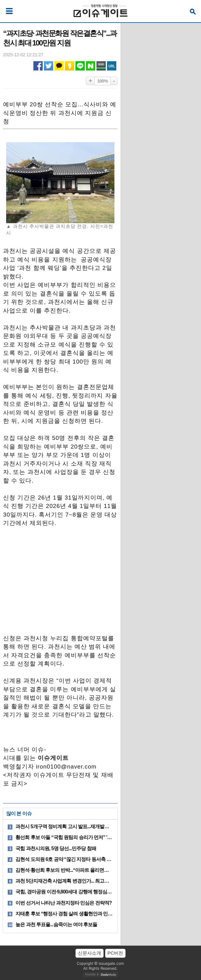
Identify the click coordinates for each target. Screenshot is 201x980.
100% (102, 81)
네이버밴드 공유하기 (101, 66)
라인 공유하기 (80, 66)
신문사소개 (90, 953)
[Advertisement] (60, 575)
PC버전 (115, 953)
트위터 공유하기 (49, 66)
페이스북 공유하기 (38, 66)
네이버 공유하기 (91, 66)
